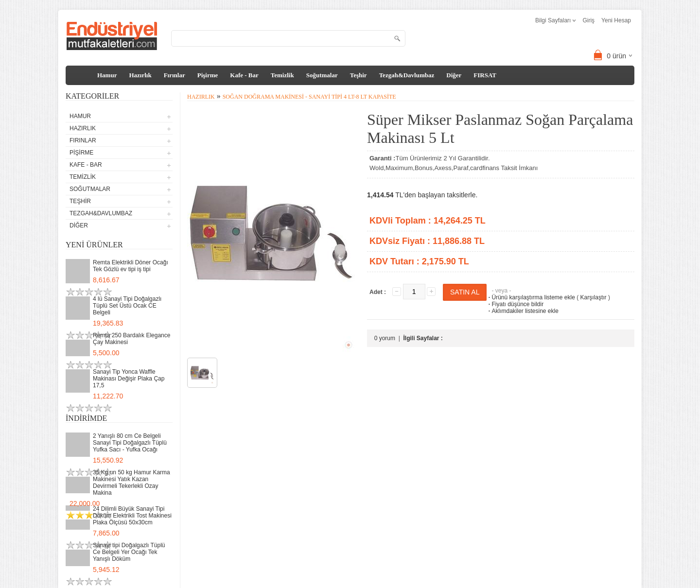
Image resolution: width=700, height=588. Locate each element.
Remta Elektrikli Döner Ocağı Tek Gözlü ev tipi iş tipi (131, 266)
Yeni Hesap (616, 20)
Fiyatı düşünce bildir (515, 304)
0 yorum (385, 338)
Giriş (588, 20)
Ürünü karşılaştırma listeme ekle (531, 297)
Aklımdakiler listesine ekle (522, 311)
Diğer (454, 75)
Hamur (107, 75)
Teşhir (359, 75)
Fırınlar (175, 75)
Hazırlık (140, 75)
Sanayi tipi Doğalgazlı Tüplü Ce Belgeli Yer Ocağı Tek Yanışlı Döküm (129, 552)
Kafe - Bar (244, 75)
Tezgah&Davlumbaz (407, 75)
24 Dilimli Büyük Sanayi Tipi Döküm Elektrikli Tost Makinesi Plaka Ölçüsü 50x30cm (132, 516)
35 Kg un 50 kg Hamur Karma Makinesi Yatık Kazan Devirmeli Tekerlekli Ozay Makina (131, 483)
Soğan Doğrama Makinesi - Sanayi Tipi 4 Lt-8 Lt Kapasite (309, 97)
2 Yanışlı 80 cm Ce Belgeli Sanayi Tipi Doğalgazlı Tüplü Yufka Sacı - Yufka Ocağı (130, 443)
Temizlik (282, 75)
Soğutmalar (322, 75)
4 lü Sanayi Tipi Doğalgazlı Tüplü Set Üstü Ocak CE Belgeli (127, 306)
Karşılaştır (594, 297)
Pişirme (208, 75)
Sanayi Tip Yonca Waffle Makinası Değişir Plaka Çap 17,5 (129, 379)
